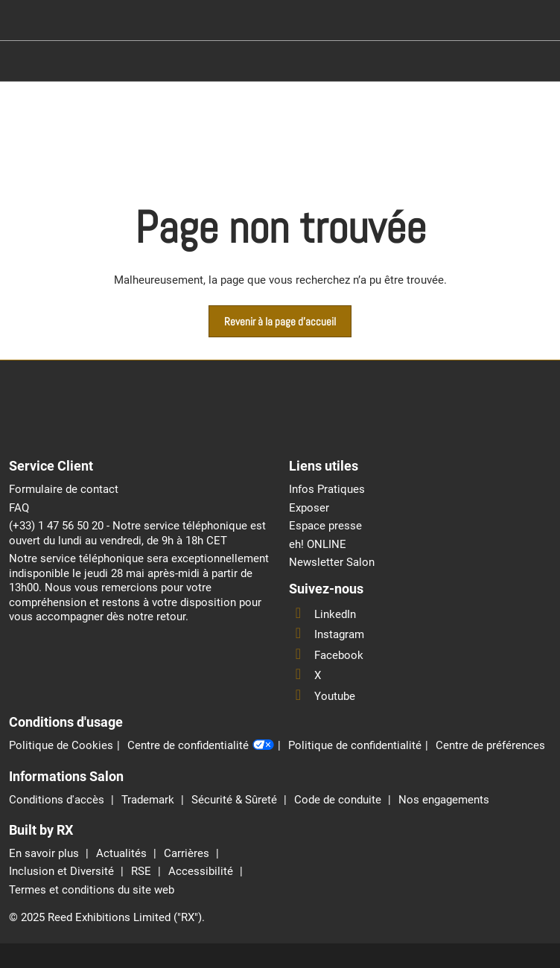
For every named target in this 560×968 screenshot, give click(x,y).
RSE (143, 871)
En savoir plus (45, 853)
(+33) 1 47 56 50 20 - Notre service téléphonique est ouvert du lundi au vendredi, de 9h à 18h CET (137, 533)
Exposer (309, 508)
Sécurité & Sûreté (236, 800)
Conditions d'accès (58, 800)
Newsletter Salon (332, 562)
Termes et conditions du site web (92, 890)
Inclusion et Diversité (63, 871)
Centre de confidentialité (201, 746)
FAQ (19, 508)
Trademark (149, 800)
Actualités (123, 853)
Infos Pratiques (327, 489)
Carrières (188, 853)
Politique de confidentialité (355, 745)
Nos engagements (444, 800)
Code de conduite (339, 800)
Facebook (326, 655)
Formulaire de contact (64, 489)
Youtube (322, 696)
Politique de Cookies (61, 745)
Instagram (327, 634)
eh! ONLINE (318, 544)
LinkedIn (322, 614)
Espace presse (325, 526)
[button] (280, 322)
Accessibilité (202, 871)
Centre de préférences (490, 745)
